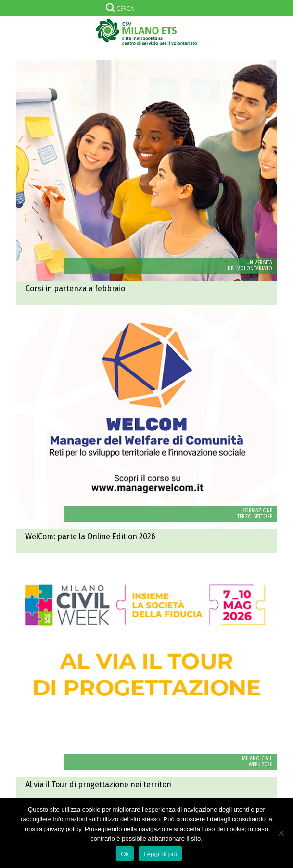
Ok (125, 854)
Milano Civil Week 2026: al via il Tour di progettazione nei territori (146, 679)
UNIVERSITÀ (259, 263)
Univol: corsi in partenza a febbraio (146, 183)
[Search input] (145, 8)
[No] (281, 833)
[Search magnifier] (285, 8)
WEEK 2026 (261, 765)
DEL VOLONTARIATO (250, 269)
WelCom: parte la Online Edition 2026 (146, 431)
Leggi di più (160, 854)
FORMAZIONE (257, 511)
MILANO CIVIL (257, 759)
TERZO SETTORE (255, 517)
